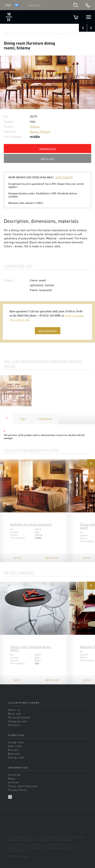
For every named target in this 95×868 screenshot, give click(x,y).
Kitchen (13, 750)
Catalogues (45, 419)
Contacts (14, 725)
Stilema (33, 33)
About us (14, 710)
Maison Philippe (40, 131)
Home (7, 33)
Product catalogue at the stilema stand (63, 33)
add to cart (48, 158)
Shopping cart (18, 721)
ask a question (48, 330)
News (12, 778)
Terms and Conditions (23, 786)
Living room (16, 742)
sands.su (23, 856)
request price (48, 148)
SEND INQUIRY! (64, 177)
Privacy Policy (18, 790)
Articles (13, 782)
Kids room (15, 746)
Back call (15, 714)
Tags (23, 419)
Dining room (16, 757)
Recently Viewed (19, 717)
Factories (19, 33)
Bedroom (14, 754)
